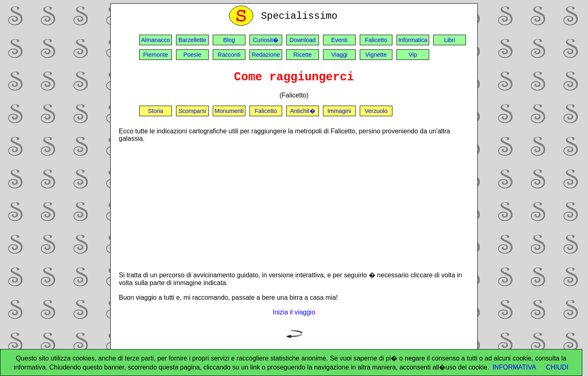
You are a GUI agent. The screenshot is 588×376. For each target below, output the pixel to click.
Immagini (339, 111)
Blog (229, 40)
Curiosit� (266, 40)
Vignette (376, 55)
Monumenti (229, 111)
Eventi (339, 40)
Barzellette (192, 40)
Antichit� (302, 111)
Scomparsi (192, 111)
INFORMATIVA (514, 367)
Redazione (266, 55)
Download (303, 40)
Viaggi (339, 55)
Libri (449, 40)
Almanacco (155, 40)
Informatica (413, 40)
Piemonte (156, 55)
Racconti (229, 55)
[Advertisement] (294, 206)
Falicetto (376, 40)
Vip (413, 55)
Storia (156, 111)
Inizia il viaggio (294, 312)
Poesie (192, 55)
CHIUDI (557, 367)
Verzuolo (376, 111)
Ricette (303, 55)
